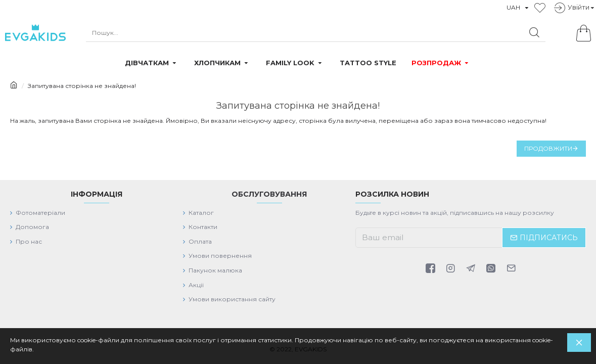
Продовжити (548, 148)
